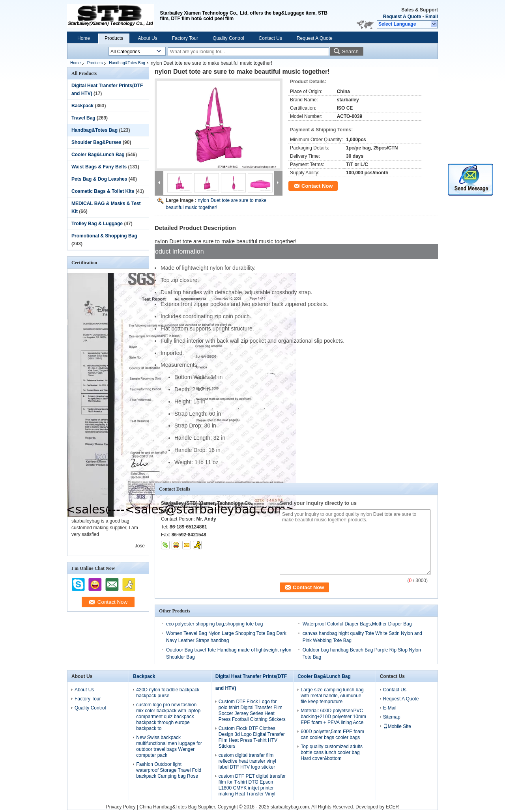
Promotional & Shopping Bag (104, 236)
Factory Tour (185, 38)
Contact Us (270, 38)
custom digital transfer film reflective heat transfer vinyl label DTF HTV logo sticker (247, 761)
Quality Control (228, 38)
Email (432, 17)
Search (350, 51)
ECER (392, 807)
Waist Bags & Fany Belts (99, 167)
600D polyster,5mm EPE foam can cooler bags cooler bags (332, 735)
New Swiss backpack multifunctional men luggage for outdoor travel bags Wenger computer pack (169, 746)
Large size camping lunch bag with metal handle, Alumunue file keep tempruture (332, 696)
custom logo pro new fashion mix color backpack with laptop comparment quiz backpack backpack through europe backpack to (168, 717)
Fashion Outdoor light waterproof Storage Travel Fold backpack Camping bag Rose (169, 770)
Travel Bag (83, 118)
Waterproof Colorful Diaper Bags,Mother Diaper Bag (357, 624)
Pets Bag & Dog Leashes (99, 179)
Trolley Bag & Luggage (97, 224)
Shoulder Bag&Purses (96, 142)
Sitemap (392, 717)
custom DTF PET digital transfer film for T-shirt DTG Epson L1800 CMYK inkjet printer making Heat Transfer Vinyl (252, 785)
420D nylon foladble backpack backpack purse (168, 693)
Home (84, 38)
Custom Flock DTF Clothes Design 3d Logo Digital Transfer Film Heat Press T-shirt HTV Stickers (252, 737)
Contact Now (317, 186)
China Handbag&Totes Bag (168, 807)
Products (114, 38)
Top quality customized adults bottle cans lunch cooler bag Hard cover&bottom (332, 752)
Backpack (82, 106)
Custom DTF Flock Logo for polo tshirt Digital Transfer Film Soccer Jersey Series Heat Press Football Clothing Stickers (252, 710)
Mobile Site (397, 726)
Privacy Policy (121, 807)
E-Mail (390, 708)
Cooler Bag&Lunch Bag (98, 155)
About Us (147, 38)
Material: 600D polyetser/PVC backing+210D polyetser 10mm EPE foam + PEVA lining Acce (333, 717)
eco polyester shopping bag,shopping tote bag (215, 624)
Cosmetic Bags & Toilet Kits (103, 191)
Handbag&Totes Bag (127, 63)
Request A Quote (402, 17)
